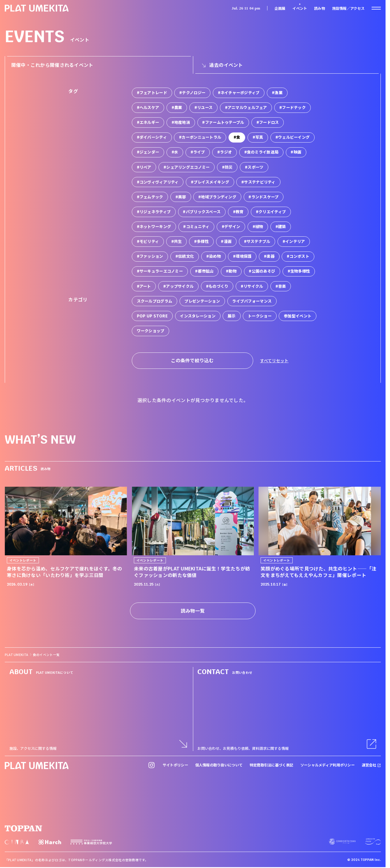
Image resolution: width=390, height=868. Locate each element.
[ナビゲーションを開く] (376, 8)
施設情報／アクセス (348, 8)
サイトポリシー (175, 765)
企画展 (280, 8)
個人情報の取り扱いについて (219, 765)
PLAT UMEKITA (16, 655)
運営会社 (371, 765)
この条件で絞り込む (192, 360)
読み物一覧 (193, 611)
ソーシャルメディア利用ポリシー (328, 765)
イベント (300, 8)
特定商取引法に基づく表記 (271, 765)
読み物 (320, 8)
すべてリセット (274, 361)
